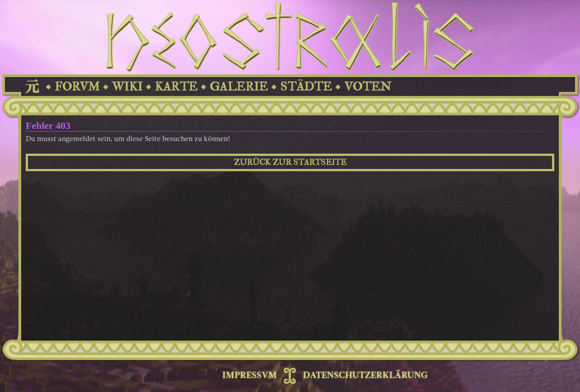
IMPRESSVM (250, 376)
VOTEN (368, 87)
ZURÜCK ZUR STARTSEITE (290, 162)
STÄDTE (306, 87)
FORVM (77, 87)
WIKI (127, 87)
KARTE (176, 87)
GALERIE (239, 87)
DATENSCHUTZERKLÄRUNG (365, 376)
